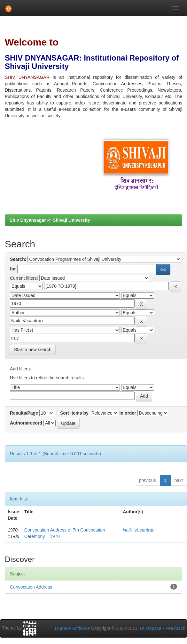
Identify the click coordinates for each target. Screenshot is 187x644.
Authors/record (26, 423)
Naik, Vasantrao (139, 530)
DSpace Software (72, 628)
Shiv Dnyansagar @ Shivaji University (50, 220)
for (13, 269)
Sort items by (74, 413)
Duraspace (151, 628)
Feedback (175, 628)
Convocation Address (31, 587)
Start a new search (33, 350)
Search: (18, 259)
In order (128, 413)
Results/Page (24, 413)
